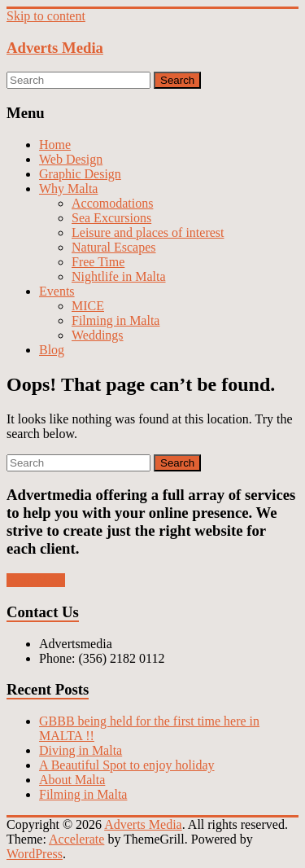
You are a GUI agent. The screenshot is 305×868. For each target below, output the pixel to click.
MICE (88, 306)
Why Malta (68, 189)
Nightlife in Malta (119, 276)
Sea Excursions (111, 218)
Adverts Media (55, 48)
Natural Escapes (114, 247)
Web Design (71, 159)
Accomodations (112, 203)
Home (55, 145)
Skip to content (46, 16)
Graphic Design (80, 174)
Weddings (98, 335)
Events (57, 291)
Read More (36, 580)
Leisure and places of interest (148, 232)
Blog (52, 350)
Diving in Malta (81, 750)
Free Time (98, 262)
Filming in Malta (115, 320)
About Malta (72, 780)
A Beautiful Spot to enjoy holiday (127, 765)
